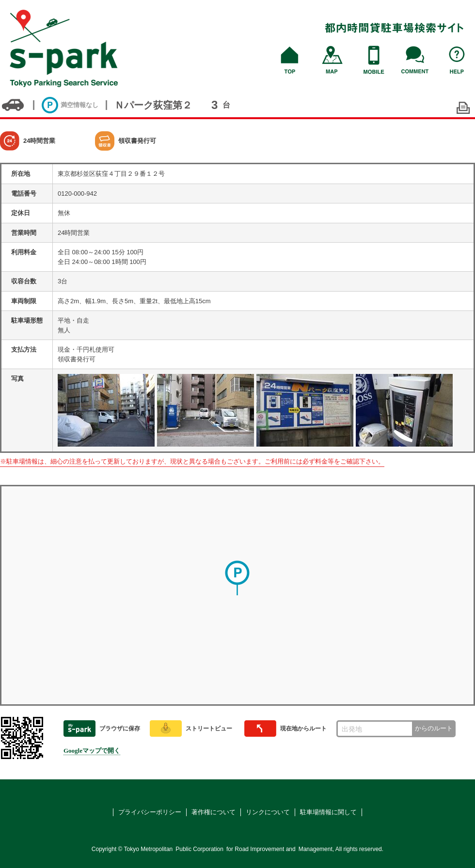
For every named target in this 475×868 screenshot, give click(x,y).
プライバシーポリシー (150, 812)
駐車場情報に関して (328, 812)
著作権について (214, 812)
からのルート (434, 728)
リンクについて (268, 812)
